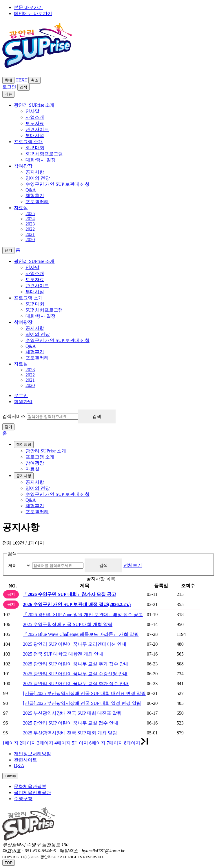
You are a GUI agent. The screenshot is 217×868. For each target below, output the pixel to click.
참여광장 (23, 322)
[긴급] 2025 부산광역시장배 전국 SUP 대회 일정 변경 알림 (82, 703)
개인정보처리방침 (32, 754)
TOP (9, 863)
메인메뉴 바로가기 (33, 13)
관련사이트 (37, 129)
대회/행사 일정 (41, 160)
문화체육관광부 (30, 786)
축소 (34, 80)
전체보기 (133, 565)
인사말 (32, 111)
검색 (23, 87)
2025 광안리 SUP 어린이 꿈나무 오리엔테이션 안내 (75, 644)
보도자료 (35, 123)
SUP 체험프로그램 (44, 154)
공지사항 (35, 172)
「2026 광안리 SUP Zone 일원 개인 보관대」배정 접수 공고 (83, 615)
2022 (30, 229)
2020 (30, 240)
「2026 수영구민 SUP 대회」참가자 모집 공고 (69, 594)
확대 (8, 80)
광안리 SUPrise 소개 (34, 261)
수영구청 (23, 799)
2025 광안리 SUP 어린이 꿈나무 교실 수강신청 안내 (75, 674)
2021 (30, 234)
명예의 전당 (38, 178)
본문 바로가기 (28, 7)
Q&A (31, 190)
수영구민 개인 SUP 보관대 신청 (58, 184)
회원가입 (23, 402)
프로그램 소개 (28, 298)
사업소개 (35, 117)
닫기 (8, 427)
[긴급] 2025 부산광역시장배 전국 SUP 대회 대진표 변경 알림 (84, 693)
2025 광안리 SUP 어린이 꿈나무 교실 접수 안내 (71, 723)
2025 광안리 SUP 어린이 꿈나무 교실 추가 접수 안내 (76, 664)
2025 (30, 213)
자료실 (21, 364)
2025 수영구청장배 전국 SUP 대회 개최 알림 (68, 624)
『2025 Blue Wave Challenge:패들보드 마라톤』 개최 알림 (81, 634)
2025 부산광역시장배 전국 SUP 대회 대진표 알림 (72, 713)
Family (10, 776)
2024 (30, 219)
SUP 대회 (35, 148)
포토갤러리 (37, 202)
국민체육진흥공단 (32, 793)
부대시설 (35, 135)
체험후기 (35, 195)
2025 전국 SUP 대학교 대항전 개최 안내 (63, 654)
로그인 (9, 87)
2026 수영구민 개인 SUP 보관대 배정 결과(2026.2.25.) (77, 604)
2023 (30, 224)
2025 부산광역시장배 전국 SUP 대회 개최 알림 (70, 733)
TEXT (22, 80)
